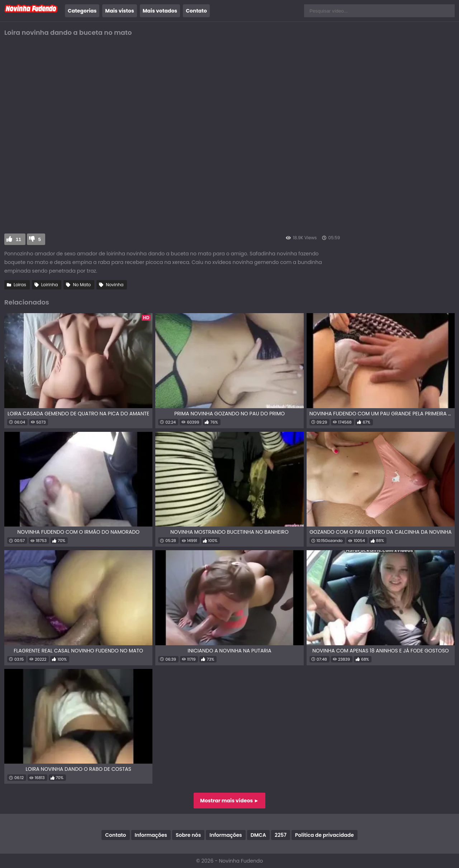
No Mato (82, 285)
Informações (151, 835)
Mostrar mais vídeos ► (229, 801)
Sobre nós (188, 835)
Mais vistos (119, 11)
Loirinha (50, 285)
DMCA (258, 835)
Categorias (82, 11)
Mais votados (160, 11)
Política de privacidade (325, 835)
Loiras (20, 285)
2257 (281, 835)
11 (18, 239)
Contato (196, 11)
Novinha (115, 285)
